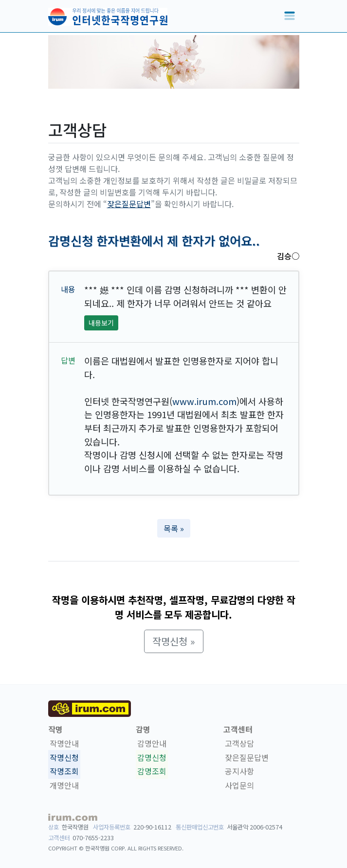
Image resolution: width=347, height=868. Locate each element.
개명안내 (64, 785)
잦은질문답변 (129, 204)
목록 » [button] (174, 528)
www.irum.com (204, 401)
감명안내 (152, 743)
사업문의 (239, 785)
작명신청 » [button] (174, 641)
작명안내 (64, 743)
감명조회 (152, 772)
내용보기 (101, 323)
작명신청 (64, 757)
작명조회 (64, 772)
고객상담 (239, 743)
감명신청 (152, 757)
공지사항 (239, 772)
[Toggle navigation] (290, 16)
